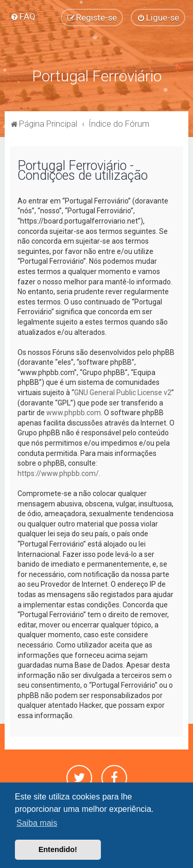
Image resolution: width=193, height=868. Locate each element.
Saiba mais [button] (37, 823)
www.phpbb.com (74, 413)
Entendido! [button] (58, 849)
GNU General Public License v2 (123, 393)
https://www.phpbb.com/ (58, 473)
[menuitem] (23, 16)
